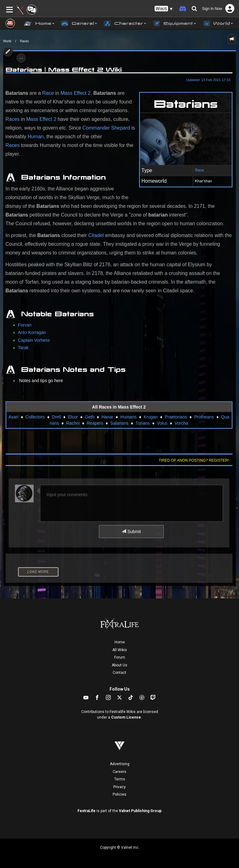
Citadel (96, 235)
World (7, 41)
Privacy (119, 787)
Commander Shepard (106, 128)
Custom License (126, 717)
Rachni (73, 423)
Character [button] (125, 24)
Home (120, 642)
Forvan (25, 325)
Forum (120, 657)
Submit (131, 532)
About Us (119, 665)
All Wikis (120, 650)
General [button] (79, 24)
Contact (119, 673)
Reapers (95, 423)
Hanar (107, 417)
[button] (164, 9)
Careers (119, 772)
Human (36, 137)
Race (199, 170)
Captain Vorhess (34, 340)
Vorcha (181, 423)
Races (24, 41)
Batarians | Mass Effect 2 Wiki (64, 70)
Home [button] (39, 24)
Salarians (119, 423)
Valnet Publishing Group (140, 811)
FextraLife (87, 811)
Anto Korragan (32, 332)
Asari (13, 417)
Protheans (204, 417)
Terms (120, 779)
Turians (143, 423)
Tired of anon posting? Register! (194, 460)
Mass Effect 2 (75, 93)
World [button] (218, 24)
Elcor (73, 417)
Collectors (35, 417)
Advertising (120, 764)
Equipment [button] (174, 24)
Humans (129, 417)
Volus (162, 423)
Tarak (23, 348)
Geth (90, 417)
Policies (119, 794)
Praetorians (176, 417)
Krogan (151, 417)
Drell (56, 417)
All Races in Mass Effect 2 (119, 407)
